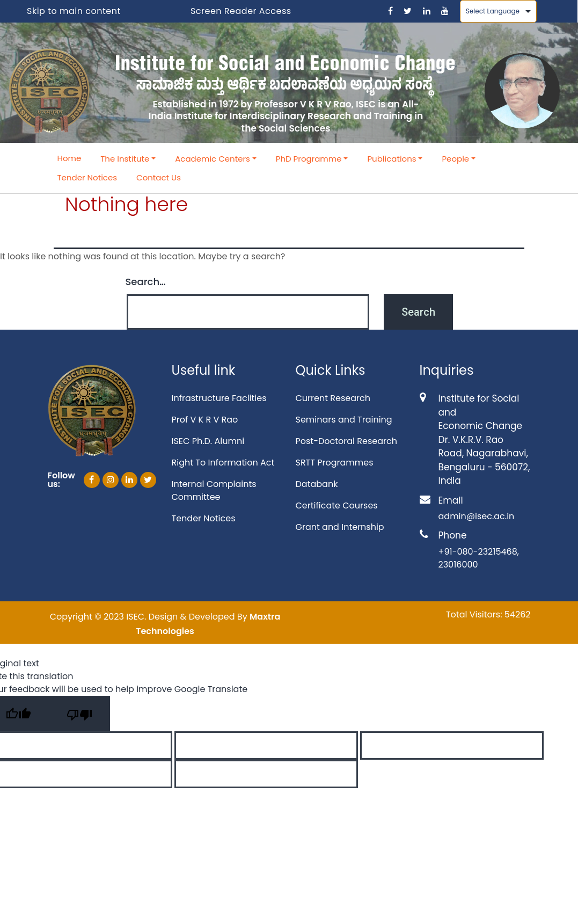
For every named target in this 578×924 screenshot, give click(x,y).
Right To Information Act (223, 463)
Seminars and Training (344, 420)
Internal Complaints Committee (214, 490)
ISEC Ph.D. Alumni (208, 441)
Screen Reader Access (241, 11)
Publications (392, 159)
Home (69, 158)
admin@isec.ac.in (477, 516)
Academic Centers (213, 159)
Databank (317, 484)
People (455, 159)
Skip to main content (74, 11)
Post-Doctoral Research (346, 441)
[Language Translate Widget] (498, 11)
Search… (146, 282)
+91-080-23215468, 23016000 (479, 558)
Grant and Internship (340, 527)
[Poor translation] (79, 714)
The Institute (125, 159)
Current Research (333, 398)
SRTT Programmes (335, 463)
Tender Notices (87, 177)
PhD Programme (309, 159)
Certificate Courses (337, 505)
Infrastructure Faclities (219, 398)
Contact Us (159, 177)
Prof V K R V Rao (205, 420)
